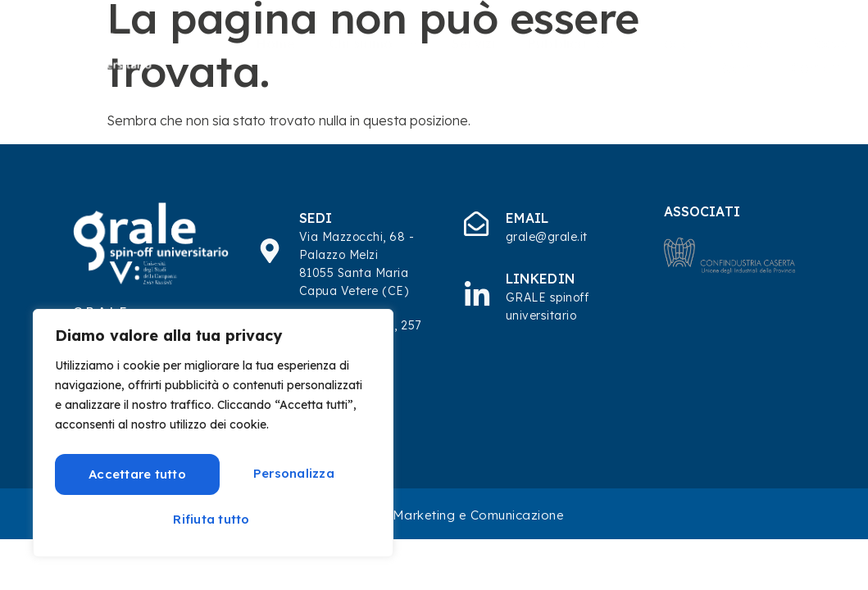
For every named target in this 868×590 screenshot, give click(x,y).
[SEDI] (270, 251)
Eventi (738, 65)
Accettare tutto (214, 517)
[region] (213, 434)
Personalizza (132, 472)
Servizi (474, 43)
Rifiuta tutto (290, 472)
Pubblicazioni (572, 43)
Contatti (819, 65)
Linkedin (541, 279)
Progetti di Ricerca (713, 43)
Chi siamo (374, 43)
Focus (829, 43)
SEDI (317, 218)
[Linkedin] (477, 293)
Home (276, 43)
